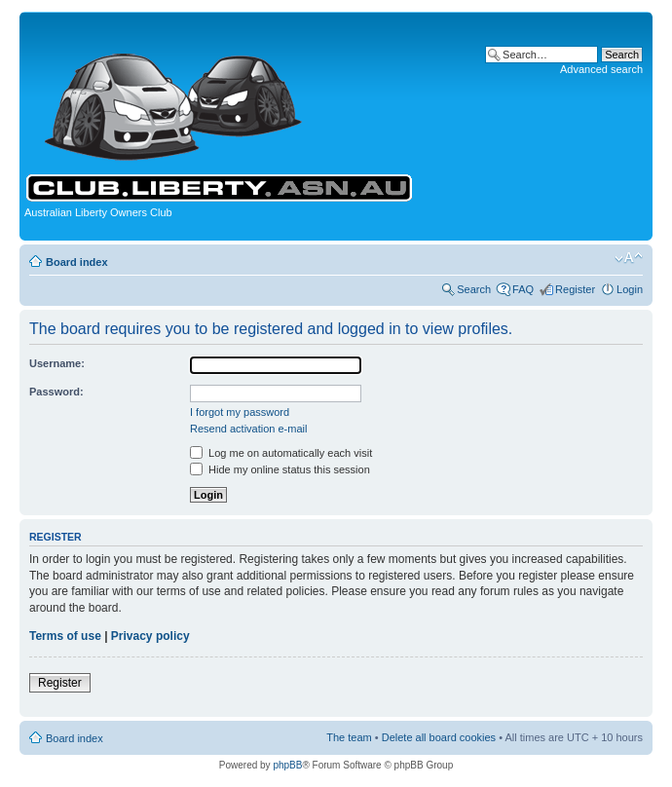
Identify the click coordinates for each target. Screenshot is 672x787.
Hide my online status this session (280, 469)
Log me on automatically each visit (281, 453)
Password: (56, 392)
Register (575, 289)
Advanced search (601, 69)
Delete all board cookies (439, 737)
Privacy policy (150, 636)
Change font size (629, 258)
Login (630, 289)
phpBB (287, 765)
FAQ (523, 289)
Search (474, 289)
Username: (57, 363)
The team (349, 737)
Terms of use (65, 636)
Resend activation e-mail (248, 429)
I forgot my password (240, 412)
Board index (77, 262)
